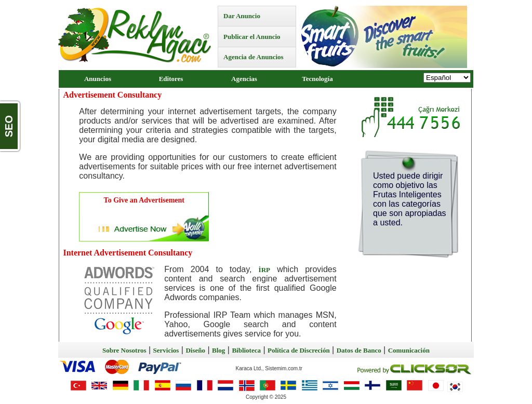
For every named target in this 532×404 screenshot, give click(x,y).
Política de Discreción (299, 350)
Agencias (244, 79)
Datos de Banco (359, 350)
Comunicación (409, 350)
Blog (218, 350)
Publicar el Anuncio (252, 37)
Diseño (195, 350)
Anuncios (98, 79)
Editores (171, 79)
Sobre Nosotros (124, 350)
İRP (264, 270)
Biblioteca (246, 350)
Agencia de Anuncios (254, 57)
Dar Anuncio (242, 16)
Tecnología (317, 79)
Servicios (166, 350)
